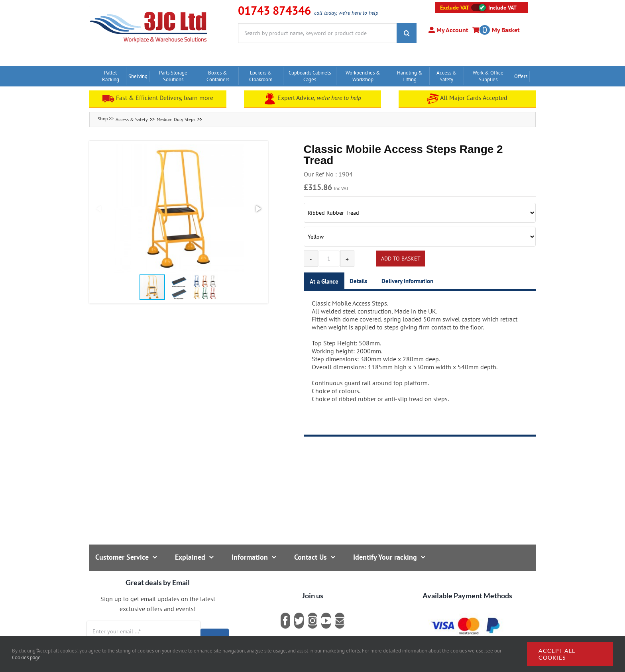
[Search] (407, 33)
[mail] (340, 621)
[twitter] (299, 621)
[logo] (149, 10)
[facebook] (285, 621)
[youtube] (326, 621)
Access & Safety (132, 119)
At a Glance (324, 281)
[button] (179, 209)
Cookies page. (27, 657)
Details (358, 281)
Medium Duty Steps (176, 119)
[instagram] (312, 621)
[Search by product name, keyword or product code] (317, 33)
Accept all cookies (557, 654)
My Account (452, 30)
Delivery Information (407, 281)
